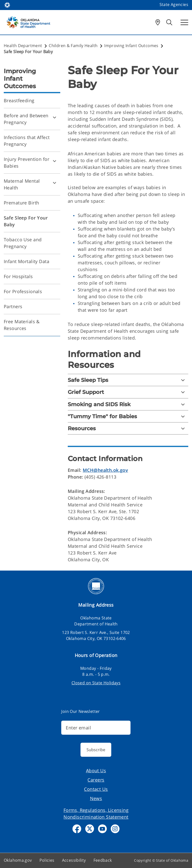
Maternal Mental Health (22, 184)
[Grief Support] (128, 392)
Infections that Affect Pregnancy (27, 141)
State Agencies (174, 5)
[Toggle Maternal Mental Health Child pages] (54, 183)
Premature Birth (21, 203)
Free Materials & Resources (22, 325)
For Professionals (23, 291)
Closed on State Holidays (96, 683)
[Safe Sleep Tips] (128, 380)
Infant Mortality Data (26, 261)
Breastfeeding (19, 100)
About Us (96, 771)
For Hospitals (18, 276)
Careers (96, 780)
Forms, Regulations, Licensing (96, 810)
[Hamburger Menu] (184, 22)
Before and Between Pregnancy (26, 119)
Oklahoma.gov (18, 860)
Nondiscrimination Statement (96, 817)
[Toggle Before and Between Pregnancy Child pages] (54, 117)
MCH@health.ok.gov (105, 470)
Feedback (103, 860)
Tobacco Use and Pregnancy (23, 243)
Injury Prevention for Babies (26, 162)
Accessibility (74, 860)
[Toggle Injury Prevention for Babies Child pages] (54, 161)
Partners (13, 306)
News (96, 798)
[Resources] (128, 428)
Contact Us (96, 789)
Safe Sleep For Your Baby (26, 221)
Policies (47, 860)
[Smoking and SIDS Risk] (128, 404)
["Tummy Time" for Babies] (128, 416)
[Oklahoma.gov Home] (7, 5)
